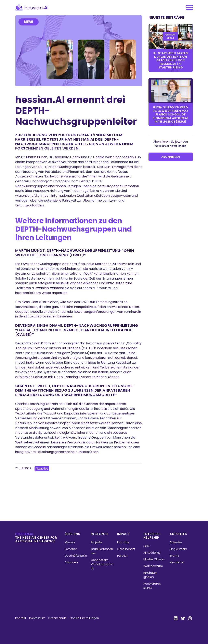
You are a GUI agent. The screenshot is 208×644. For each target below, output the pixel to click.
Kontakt (21, 618)
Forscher (71, 549)
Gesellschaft (126, 549)
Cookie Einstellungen (84, 618)
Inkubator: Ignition (150, 575)
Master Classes (154, 559)
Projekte (96, 542)
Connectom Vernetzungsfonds (102, 564)
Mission (70, 542)
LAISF (147, 546)
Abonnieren (171, 157)
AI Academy (152, 553)
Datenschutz (57, 618)
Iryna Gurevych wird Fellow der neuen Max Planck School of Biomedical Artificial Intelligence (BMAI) (171, 115)
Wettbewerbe (153, 566)
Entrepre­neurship (152, 536)
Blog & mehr (178, 549)
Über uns (72, 534)
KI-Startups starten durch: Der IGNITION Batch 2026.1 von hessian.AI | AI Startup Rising (171, 60)
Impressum (37, 618)
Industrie (123, 542)
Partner (122, 556)
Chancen (71, 562)
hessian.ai (24, 534)
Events (174, 556)
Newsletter (177, 562)
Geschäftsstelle (76, 556)
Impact (124, 534)
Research (99, 534)
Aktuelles (42, 469)
